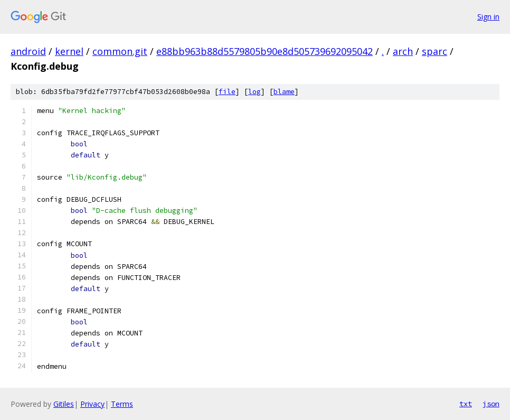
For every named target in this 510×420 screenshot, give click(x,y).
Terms (122, 404)
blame (284, 92)
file (227, 92)
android (28, 51)
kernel (69, 51)
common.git (120, 51)
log (254, 92)
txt (466, 404)
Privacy (92, 404)
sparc (435, 51)
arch (403, 51)
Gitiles (64, 404)
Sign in (488, 17)
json (491, 404)
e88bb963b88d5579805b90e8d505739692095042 (265, 51)
